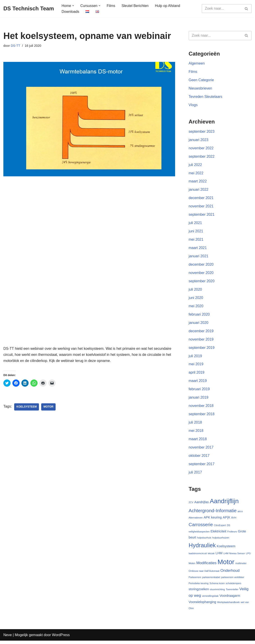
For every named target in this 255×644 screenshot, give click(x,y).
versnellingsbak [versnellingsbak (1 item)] (210, 599)
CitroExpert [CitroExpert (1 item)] (220, 528)
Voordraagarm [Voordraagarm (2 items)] (230, 599)
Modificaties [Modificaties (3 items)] (206, 566)
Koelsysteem (27, 407)
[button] (73, 6)
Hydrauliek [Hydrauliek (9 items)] (202, 548)
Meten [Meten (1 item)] (192, 566)
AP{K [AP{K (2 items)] (227, 520)
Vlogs (193, 106)
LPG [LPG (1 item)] (248, 556)
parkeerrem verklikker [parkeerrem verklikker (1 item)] (233, 580)
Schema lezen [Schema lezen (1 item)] (217, 586)
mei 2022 (196, 174)
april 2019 (196, 375)
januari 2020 (199, 324)
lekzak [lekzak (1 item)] (211, 556)
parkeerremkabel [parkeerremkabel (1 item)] (211, 580)
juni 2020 (196, 299)
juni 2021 (196, 232)
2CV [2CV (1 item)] (191, 505)
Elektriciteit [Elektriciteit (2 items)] (219, 534)
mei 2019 (196, 366)
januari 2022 (199, 191)
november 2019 (201, 341)
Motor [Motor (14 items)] (226, 565)
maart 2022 (198, 182)
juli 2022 (195, 165)
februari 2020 (199, 316)
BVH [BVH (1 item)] (234, 521)
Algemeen (197, 64)
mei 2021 (196, 241)
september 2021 (202, 216)
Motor (49, 407)
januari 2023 (199, 140)
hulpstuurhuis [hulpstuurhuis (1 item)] (204, 541)
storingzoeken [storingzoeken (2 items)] (199, 592)
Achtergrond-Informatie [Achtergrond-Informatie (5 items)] (213, 513)
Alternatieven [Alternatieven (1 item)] (196, 521)
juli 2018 (195, 425)
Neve (8, 638)
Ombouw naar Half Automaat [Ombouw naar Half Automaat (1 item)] (204, 574)
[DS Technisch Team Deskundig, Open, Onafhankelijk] (29, 9)
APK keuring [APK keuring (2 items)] (213, 520)
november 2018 (201, 408)
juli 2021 (195, 224)
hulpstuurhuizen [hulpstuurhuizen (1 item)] (221, 541)
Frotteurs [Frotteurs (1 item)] (232, 535)
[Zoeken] (222, 9)
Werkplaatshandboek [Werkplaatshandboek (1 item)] (228, 606)
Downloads (71, 12)
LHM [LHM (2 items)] (219, 556)
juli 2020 (195, 291)
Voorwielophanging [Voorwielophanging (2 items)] (202, 606)
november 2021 (201, 207)
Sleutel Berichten (135, 6)
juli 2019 (195, 358)
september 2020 (202, 283)
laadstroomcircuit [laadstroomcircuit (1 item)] (198, 556)
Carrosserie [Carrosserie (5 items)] (201, 527)
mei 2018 (196, 433)
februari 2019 (199, 391)
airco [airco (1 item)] (240, 514)
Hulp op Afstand (168, 6)
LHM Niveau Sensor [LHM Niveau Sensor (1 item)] (234, 556)
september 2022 (202, 157)
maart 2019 (198, 383)
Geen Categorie (201, 80)
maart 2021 (198, 249)
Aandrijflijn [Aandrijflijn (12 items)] (224, 504)
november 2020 (201, 274)
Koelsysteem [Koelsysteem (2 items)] (226, 549)
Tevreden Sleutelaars (205, 97)
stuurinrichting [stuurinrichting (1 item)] (217, 593)
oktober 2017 (199, 458)
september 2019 (202, 349)
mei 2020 (196, 308)
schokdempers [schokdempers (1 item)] (234, 586)
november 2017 (201, 450)
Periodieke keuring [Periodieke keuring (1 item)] (199, 586)
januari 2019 (199, 400)
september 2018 (202, 416)
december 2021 (201, 199)
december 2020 (201, 266)
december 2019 (201, 333)
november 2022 (201, 149)
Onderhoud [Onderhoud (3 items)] (230, 573)
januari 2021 (199, 257)
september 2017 (202, 467)
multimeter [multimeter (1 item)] (241, 566)
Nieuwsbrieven (200, 89)
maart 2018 (198, 441)
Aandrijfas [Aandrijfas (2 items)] (201, 505)
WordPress (61, 638)
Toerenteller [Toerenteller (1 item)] (232, 593)
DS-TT (16, 46)
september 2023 (202, 132)
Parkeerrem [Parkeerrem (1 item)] (195, 580)
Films (111, 6)
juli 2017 (195, 475)
